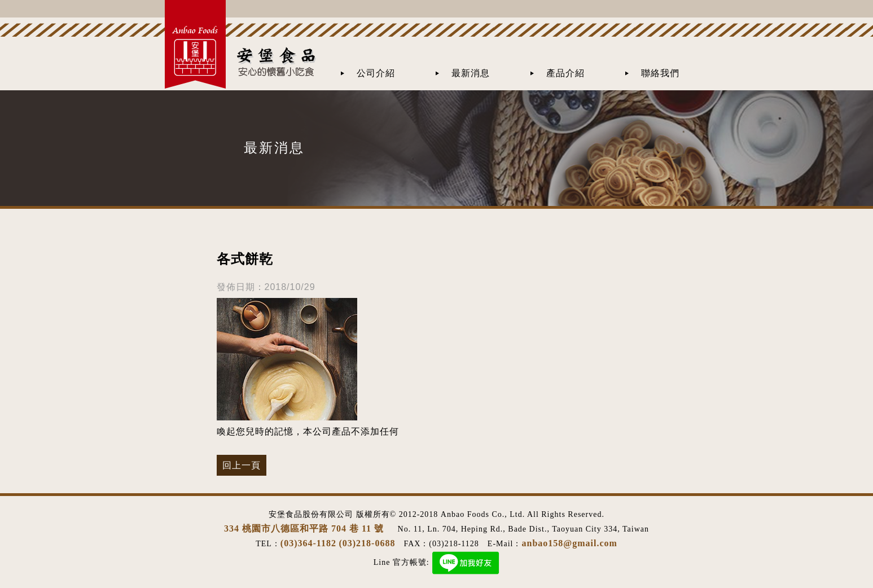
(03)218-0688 (367, 543)
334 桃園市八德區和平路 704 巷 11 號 (305, 528)
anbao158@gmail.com (570, 543)
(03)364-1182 (308, 543)
